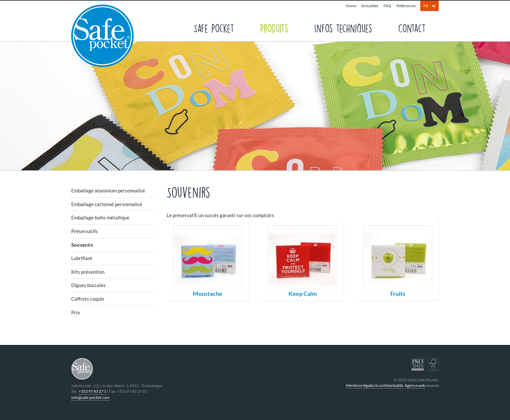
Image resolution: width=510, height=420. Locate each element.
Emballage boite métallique (100, 217)
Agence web (415, 385)
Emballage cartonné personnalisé (107, 204)
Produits (274, 28)
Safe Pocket (214, 28)
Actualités (370, 6)
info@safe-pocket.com (90, 397)
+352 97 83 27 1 (93, 391)
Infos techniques (343, 28)
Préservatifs (85, 231)
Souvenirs (82, 245)
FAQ (387, 6)
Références (406, 6)
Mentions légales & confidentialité (375, 385)
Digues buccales (88, 285)
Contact (412, 28)
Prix (76, 312)
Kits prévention (88, 272)
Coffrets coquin (88, 299)
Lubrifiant (82, 258)
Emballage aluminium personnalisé (108, 190)
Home (351, 6)
